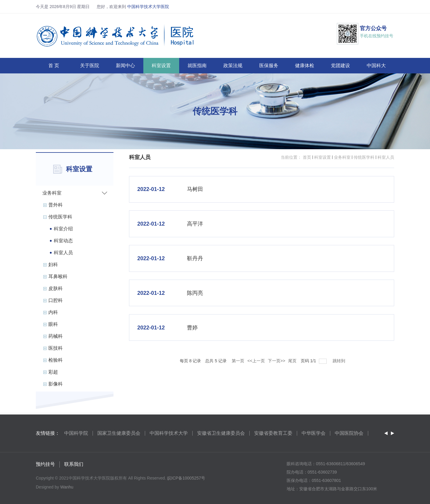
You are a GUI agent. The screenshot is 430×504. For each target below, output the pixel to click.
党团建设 (340, 65)
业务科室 (342, 157)
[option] (76, 433)
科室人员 (386, 157)
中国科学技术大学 (169, 433)
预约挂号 (45, 464)
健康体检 (305, 65)
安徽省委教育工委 (273, 433)
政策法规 (233, 65)
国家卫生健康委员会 (119, 433)
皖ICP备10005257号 (186, 478)
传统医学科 (364, 157)
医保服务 (269, 65)
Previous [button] (386, 433)
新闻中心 (125, 65)
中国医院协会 (349, 433)
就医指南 (197, 65)
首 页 (54, 65)
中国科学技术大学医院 (148, 7)
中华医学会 (314, 433)
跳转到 (340, 361)
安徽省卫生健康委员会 (221, 433)
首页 (307, 157)
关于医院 (90, 65)
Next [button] (393, 433)
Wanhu (67, 487)
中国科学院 (76, 433)
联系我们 (74, 464)
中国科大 (376, 65)
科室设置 (161, 65)
